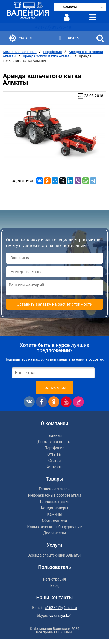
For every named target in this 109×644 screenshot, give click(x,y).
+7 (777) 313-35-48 (53, 27)
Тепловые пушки (54, 502)
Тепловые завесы (54, 489)
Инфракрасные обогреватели (54, 495)
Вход (54, 586)
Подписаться (55, 387)
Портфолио (52, 52)
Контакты (54, 467)
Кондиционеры (55, 508)
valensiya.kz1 (61, 616)
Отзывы (54, 454)
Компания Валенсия (20, 52)
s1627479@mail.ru (61, 608)
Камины (54, 514)
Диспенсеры (54, 533)
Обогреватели (55, 520)
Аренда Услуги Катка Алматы (48, 56)
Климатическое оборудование (55, 527)
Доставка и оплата (54, 442)
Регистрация (55, 579)
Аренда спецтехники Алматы (55, 555)
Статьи (55, 461)
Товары (68, 38)
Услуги (20, 38)
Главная (54, 435)
